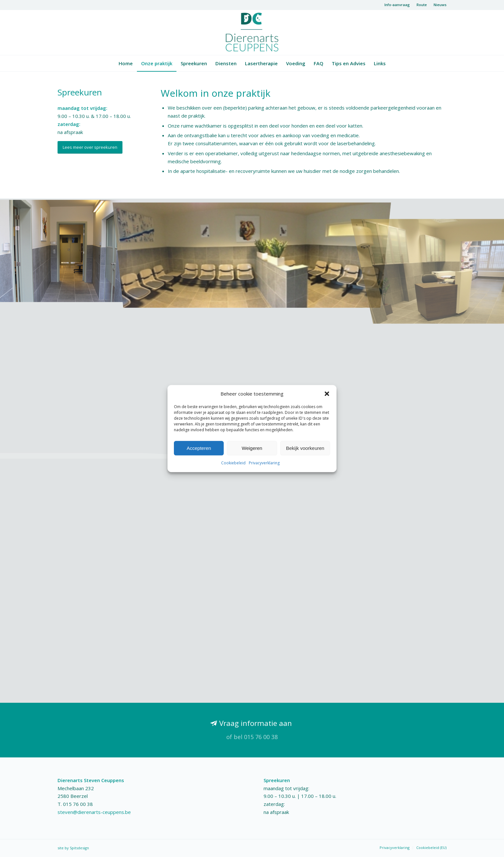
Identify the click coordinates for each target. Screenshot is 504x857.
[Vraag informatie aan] (252, 730)
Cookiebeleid (233, 463)
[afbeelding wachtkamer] (252, 249)
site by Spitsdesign (73, 848)
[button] (327, 394)
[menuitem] (397, 5)
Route (422, 5)
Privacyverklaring (264, 463)
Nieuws (440, 5)
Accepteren (199, 448)
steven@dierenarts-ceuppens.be (94, 812)
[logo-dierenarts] (252, 32)
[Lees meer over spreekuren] (90, 147)
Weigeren (252, 448)
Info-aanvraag (397, 5)
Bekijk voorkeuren (305, 448)
